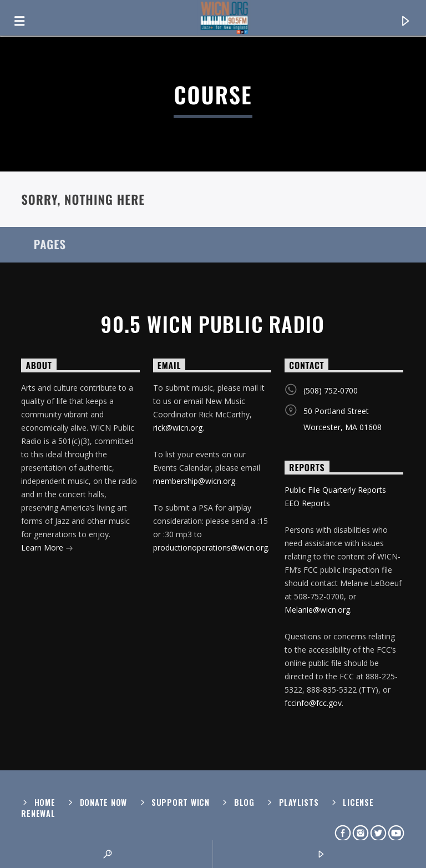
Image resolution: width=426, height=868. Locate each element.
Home (45, 802)
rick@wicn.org (178, 428)
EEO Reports (307, 503)
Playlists (299, 802)
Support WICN (181, 802)
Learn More (47, 549)
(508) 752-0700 (331, 390)
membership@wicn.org (194, 481)
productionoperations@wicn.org (211, 547)
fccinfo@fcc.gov (313, 703)
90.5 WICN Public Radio (213, 324)
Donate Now (103, 802)
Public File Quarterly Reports (335, 490)
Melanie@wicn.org (317, 610)
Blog (244, 802)
